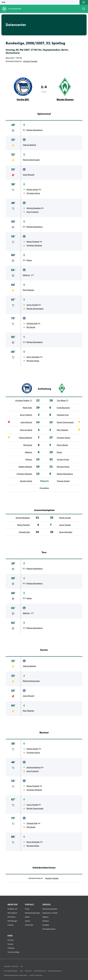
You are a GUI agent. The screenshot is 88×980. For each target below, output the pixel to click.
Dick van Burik (26, 430)
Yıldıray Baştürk (29, 145)
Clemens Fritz (63, 415)
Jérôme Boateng (34, 208)
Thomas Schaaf (63, 481)
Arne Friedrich (33, 212)
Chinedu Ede (32, 324)
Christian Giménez (34, 245)
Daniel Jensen (32, 190)
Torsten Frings (63, 460)
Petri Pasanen (28, 290)
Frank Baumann (63, 408)
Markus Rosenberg (35, 130)
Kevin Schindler (33, 357)
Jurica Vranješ (32, 305)
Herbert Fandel (30, 61)
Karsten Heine (26, 481)
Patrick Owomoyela (31, 160)
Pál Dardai (31, 327)
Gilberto (26, 275)
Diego (29, 260)
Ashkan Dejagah (25, 467)
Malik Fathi (27, 408)
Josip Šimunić (29, 175)
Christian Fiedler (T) (24, 401)
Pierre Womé (62, 445)
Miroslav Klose (33, 361)
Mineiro (29, 460)
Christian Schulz (33, 193)
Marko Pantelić (33, 242)
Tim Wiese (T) (63, 401)
